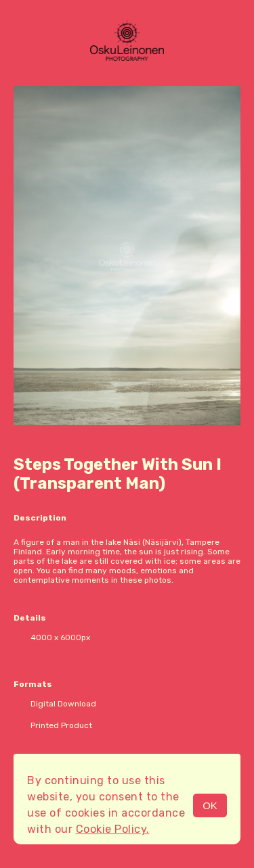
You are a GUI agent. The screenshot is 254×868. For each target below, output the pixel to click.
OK (210, 805)
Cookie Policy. (113, 829)
